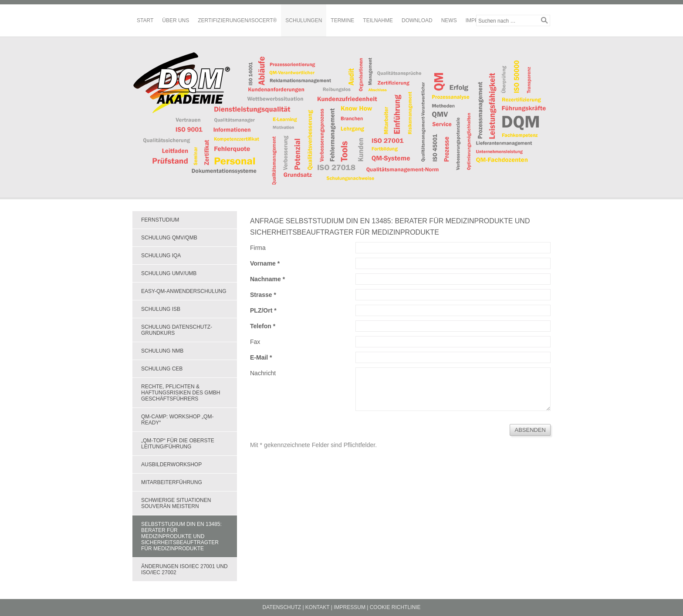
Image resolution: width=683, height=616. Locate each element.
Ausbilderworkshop (171, 465)
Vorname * (265, 263)
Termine (342, 20)
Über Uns (176, 20)
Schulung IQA (161, 256)
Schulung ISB (161, 309)
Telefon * (263, 326)
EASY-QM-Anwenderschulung (184, 291)
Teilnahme (378, 20)
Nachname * (267, 279)
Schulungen (304, 20)
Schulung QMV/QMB (169, 238)
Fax (255, 342)
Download (417, 20)
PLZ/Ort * (263, 310)
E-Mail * (261, 357)
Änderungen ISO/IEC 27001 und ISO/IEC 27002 (184, 569)
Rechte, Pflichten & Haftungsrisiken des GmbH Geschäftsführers (181, 393)
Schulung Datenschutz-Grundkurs (177, 330)
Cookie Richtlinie (395, 607)
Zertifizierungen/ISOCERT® (237, 20)
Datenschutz (282, 607)
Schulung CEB (162, 369)
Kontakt (318, 607)
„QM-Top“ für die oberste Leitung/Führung (178, 444)
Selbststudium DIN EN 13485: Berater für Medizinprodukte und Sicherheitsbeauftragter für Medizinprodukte (181, 536)
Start (145, 20)
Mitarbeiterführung (172, 482)
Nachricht (263, 373)
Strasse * (263, 295)
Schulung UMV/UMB (169, 273)
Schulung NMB (162, 351)
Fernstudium (160, 220)
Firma (258, 248)
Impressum (350, 607)
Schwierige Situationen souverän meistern (176, 503)
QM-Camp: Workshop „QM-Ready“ (177, 420)
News (449, 20)
